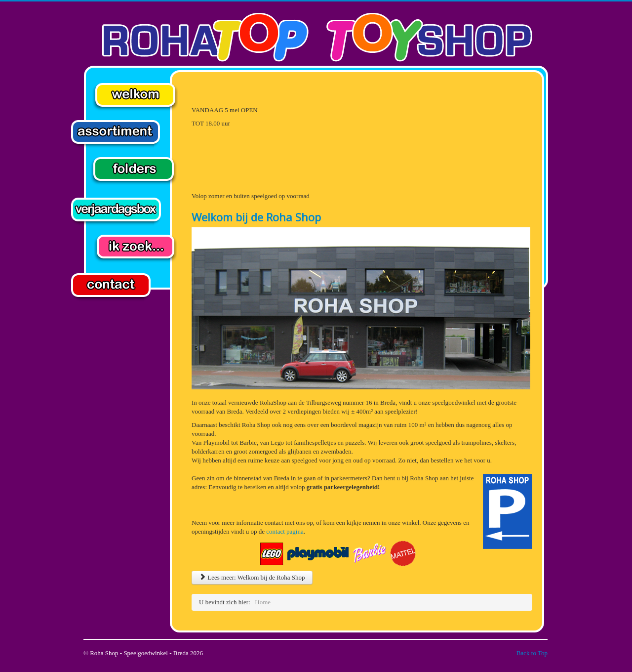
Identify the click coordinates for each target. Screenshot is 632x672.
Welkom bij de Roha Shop (256, 217)
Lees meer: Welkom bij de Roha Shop (252, 577)
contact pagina (285, 531)
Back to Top (532, 653)
